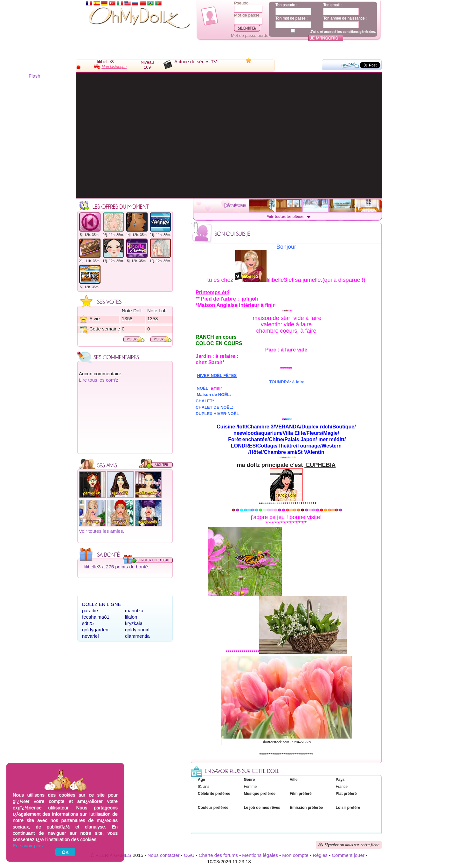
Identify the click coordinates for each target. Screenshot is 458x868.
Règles (320, 855)
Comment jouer (348, 855)
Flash (35, 76)
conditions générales (359, 31)
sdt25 (88, 623)
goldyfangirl (137, 630)
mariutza (134, 611)
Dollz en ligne (102, 604)
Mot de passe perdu (250, 35)
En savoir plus (28, 846)
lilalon (131, 617)
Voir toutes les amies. (102, 531)
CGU (189, 855)
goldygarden (95, 630)
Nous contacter (164, 855)
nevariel (90, 636)
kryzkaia (134, 623)
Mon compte (295, 855)
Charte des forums (218, 855)
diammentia (137, 636)
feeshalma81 (96, 617)
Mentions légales (260, 855)
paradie (90, 611)
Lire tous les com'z (99, 380)
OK (65, 852)
